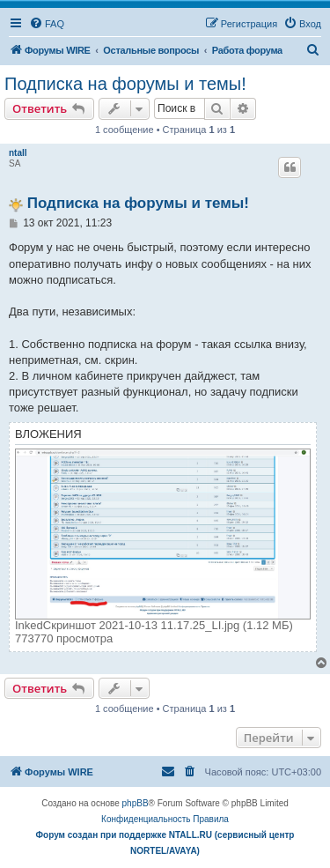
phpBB (136, 803)
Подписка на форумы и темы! (125, 84)
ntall (18, 153)
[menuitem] (47, 24)
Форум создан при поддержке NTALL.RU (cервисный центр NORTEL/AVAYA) (165, 843)
